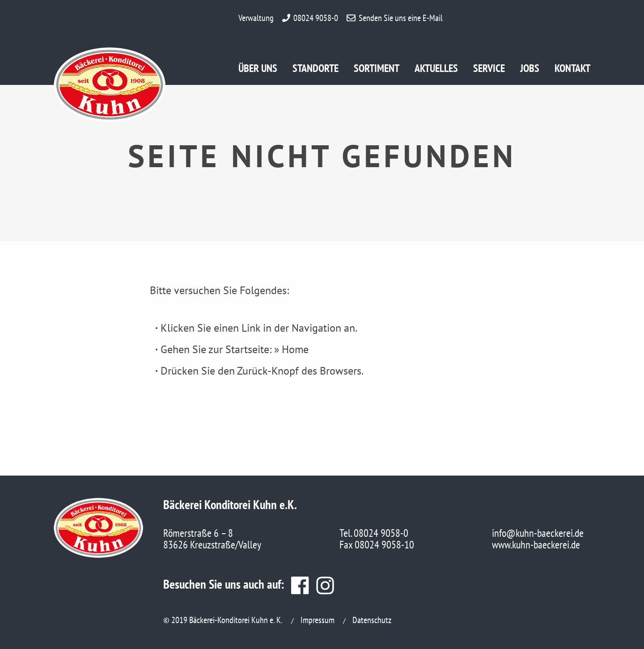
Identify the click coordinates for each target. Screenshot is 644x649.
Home (295, 349)
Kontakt (572, 70)
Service (490, 70)
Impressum (318, 620)
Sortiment (377, 70)
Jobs (534, 70)
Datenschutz (372, 620)
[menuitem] (265, 72)
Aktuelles (436, 70)
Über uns (258, 70)
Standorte (316, 70)
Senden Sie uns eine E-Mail (401, 18)
